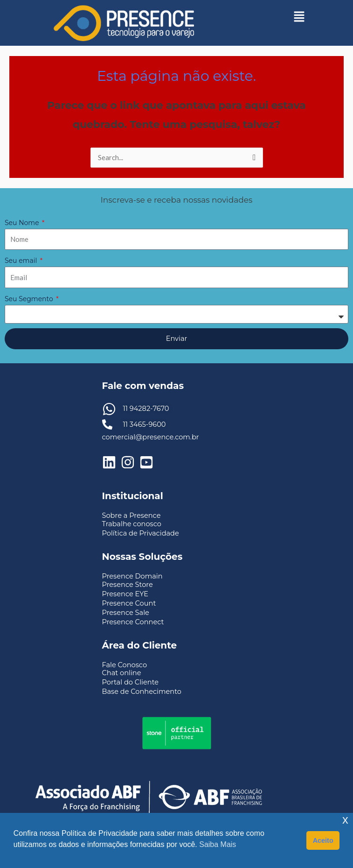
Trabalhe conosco (132, 524)
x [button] (345, 820)
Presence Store (128, 585)
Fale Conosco (125, 665)
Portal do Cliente (131, 682)
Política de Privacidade (141, 533)
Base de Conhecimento (142, 692)
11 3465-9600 (145, 424)
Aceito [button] (323, 840)
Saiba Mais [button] (218, 844)
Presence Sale (126, 613)
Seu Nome (23, 223)
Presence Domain (132, 576)
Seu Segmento (30, 299)
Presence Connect (133, 622)
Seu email (22, 261)
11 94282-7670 (146, 409)
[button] (299, 16)
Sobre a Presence (132, 515)
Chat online (122, 673)
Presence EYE (125, 594)
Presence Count (129, 603)
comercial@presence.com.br (151, 437)
